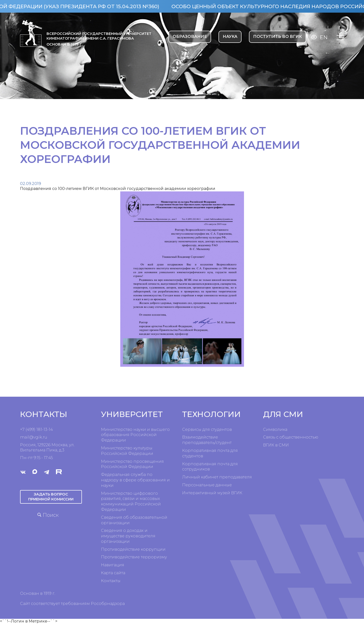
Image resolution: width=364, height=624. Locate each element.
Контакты (111, 581)
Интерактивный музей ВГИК (212, 493)
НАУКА (230, 37)
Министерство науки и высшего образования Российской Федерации (135, 435)
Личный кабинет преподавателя (217, 477)
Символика (275, 429)
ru (45, 437)
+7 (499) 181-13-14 (36, 429)
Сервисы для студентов (207, 429)
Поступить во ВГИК (278, 37)
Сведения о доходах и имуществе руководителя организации (128, 536)
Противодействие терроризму (134, 557)
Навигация (113, 565)
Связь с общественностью (291, 437)
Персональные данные (207, 485)
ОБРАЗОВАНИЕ (190, 37)
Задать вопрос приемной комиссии (51, 496)
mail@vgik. (31, 437)
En (324, 37)
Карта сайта (113, 573)
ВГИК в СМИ (276, 445)
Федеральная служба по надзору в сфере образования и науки (135, 480)
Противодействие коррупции (133, 549)
